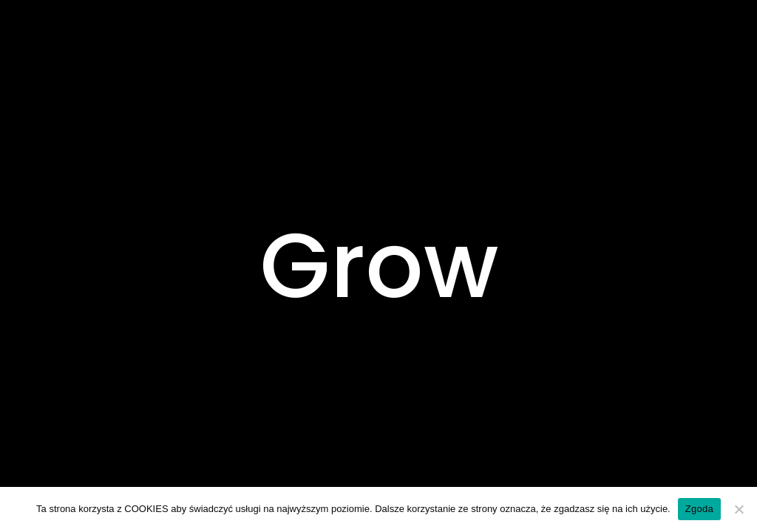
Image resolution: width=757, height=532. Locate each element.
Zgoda (699, 509)
